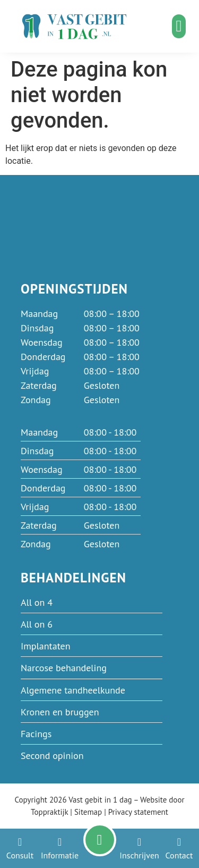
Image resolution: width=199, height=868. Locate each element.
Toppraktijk (49, 812)
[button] (179, 26)
